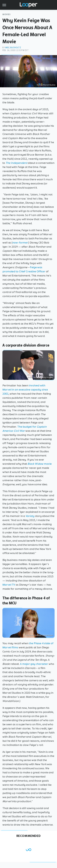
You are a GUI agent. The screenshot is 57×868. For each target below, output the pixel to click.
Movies (7, 14)
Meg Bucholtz (13, 48)
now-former (20, 243)
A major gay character (34, 664)
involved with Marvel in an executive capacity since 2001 (25, 390)
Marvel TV (9, 585)
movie (40, 464)
